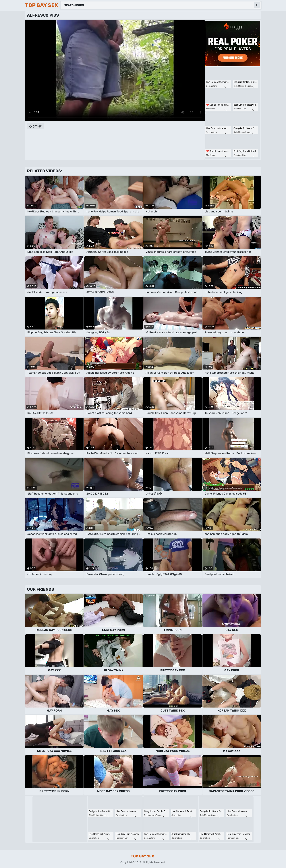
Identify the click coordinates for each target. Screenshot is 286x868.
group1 (38, 126)
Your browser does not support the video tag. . (115, 71)
